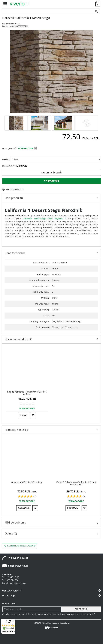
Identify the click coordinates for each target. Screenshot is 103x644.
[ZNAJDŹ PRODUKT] (48, 11)
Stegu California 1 (57, 219)
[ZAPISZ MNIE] (81, 609)
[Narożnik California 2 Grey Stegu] (27, 482)
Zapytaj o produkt (15, 189)
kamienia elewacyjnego (35, 219)
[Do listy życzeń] (33, 415)
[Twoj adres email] (32, 609)
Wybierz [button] (24, 415)
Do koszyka (51, 181)
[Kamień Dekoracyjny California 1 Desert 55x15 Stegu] (76, 483)
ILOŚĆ (6, 159)
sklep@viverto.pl (18, 566)
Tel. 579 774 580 (10, 580)
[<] (5, 475)
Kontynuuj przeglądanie (20, 546)
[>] (98, 475)
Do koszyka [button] (24, 508)
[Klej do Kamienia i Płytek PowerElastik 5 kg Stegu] (27, 393)
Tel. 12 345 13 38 (11, 577)
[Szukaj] (96, 11)
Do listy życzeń (51, 173)
